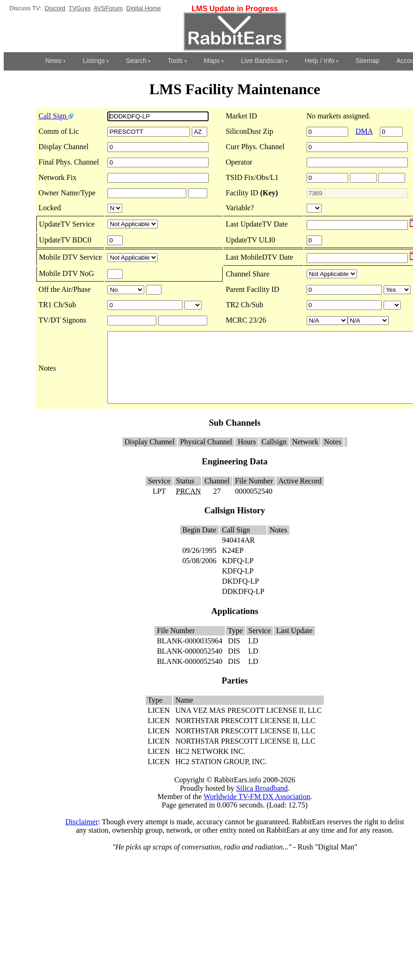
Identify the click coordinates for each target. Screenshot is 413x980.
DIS (234, 655)
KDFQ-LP (238, 575)
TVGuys (80, 8)
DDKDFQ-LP (243, 605)
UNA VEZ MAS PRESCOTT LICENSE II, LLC (249, 724)
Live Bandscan (262, 61)
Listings (94, 61)
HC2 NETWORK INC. (210, 765)
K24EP (233, 564)
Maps (212, 61)
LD (253, 655)
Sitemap (367, 61)
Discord (55, 8)
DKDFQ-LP (241, 595)
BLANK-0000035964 (189, 655)
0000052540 (254, 505)
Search (136, 61)
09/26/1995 (199, 564)
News (53, 61)
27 (217, 505)
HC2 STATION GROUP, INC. (221, 776)
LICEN (159, 724)
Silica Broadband (262, 802)
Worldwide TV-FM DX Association (257, 811)
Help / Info (320, 61)
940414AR (238, 554)
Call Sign (36, 116)
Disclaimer (82, 836)
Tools (175, 61)
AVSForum (108, 8)
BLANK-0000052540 (189, 665)
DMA (368, 131)
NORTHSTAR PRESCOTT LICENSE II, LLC (245, 735)
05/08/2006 (199, 575)
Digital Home (143, 8)
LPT (159, 505)
